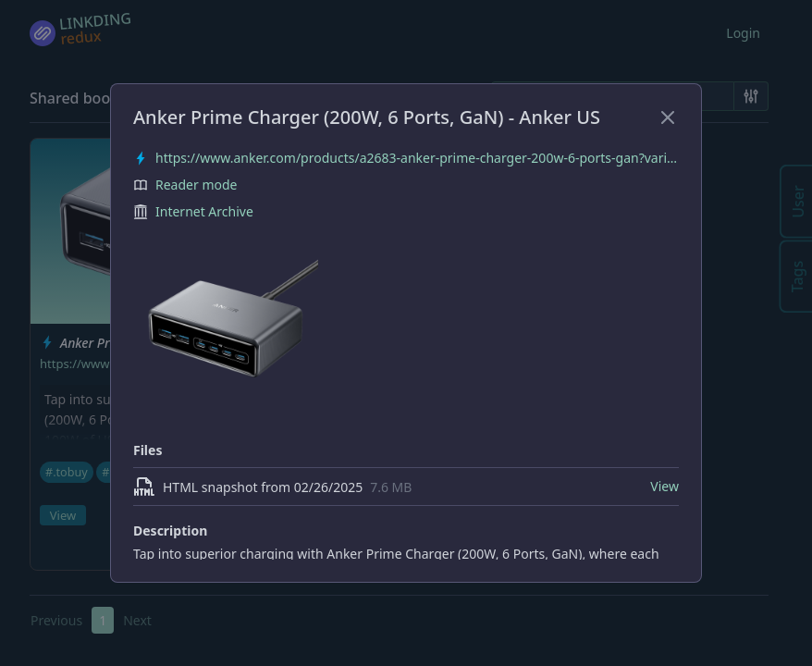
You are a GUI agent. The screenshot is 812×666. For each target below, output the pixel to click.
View (664, 486)
